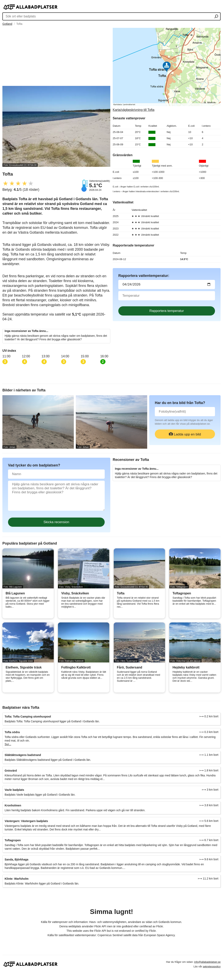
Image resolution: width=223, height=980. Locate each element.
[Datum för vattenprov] (167, 284)
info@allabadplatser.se (207, 962)
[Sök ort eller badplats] (216, 17)
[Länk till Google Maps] (167, 70)
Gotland (7, 24)
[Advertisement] (56, 56)
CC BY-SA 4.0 (193, 661)
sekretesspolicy (212, 966)
